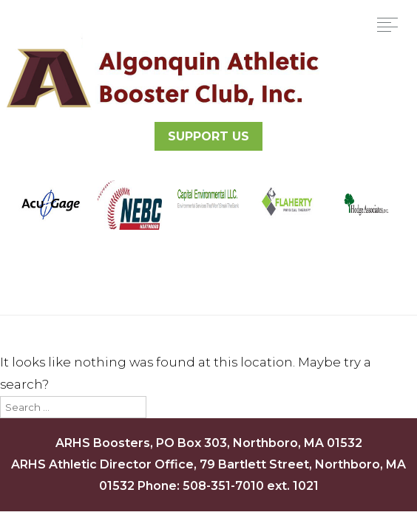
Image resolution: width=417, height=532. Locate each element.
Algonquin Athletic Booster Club (160, 78)
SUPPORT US (208, 136)
